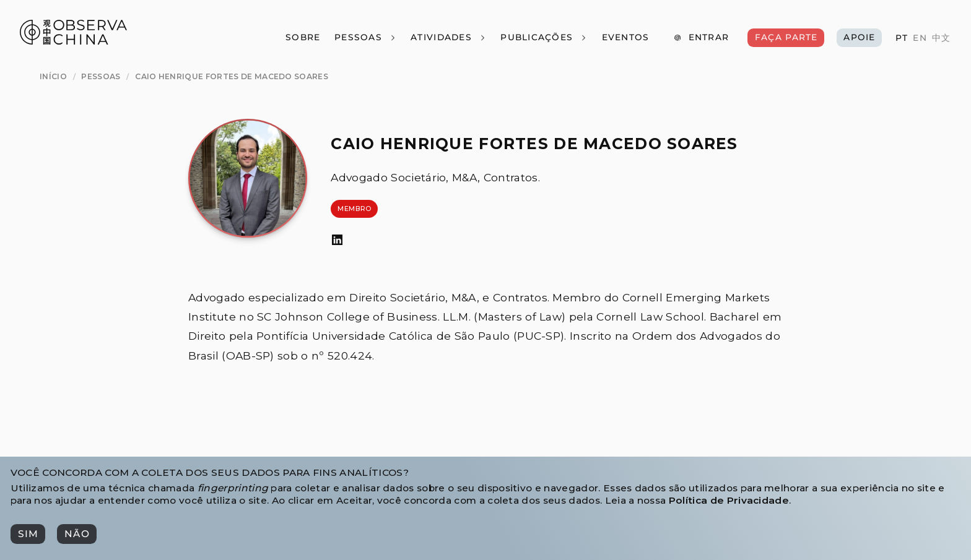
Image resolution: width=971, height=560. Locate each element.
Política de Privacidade (729, 500)
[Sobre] (303, 38)
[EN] (920, 38)
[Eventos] (625, 38)
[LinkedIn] (337, 240)
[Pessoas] (365, 38)
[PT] (902, 38)
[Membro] (354, 209)
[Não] (76, 534)
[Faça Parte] (786, 38)
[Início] (53, 76)
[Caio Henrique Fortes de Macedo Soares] (232, 76)
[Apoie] (860, 38)
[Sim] (28, 534)
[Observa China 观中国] (73, 41)
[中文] (941, 38)
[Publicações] (544, 38)
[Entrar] (701, 38)
